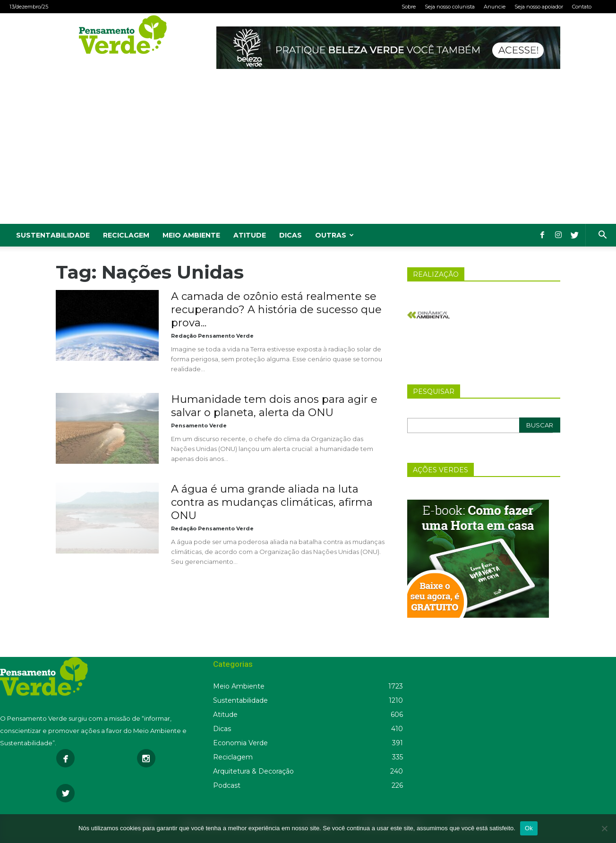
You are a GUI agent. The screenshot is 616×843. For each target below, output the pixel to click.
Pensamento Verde (199, 426)
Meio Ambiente (191, 235)
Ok (529, 828)
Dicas (291, 235)
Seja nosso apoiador (539, 7)
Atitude (250, 235)
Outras (334, 235)
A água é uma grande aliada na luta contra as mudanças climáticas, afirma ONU (272, 502)
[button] (602, 236)
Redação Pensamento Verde (212, 336)
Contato (582, 7)
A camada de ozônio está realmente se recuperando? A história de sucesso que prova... (276, 310)
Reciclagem (126, 235)
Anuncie (495, 7)
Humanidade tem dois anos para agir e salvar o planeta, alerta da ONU (274, 406)
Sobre (409, 7)
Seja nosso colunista (450, 7)
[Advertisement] (308, 153)
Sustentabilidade (53, 235)
